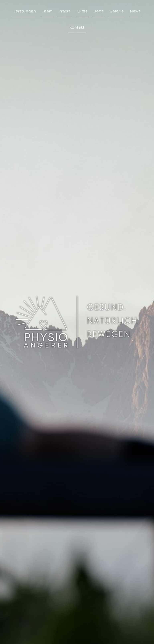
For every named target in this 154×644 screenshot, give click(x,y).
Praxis (65, 11)
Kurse (82, 11)
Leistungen (25, 11)
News (135, 11)
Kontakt (77, 27)
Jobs (99, 11)
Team (47, 11)
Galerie (117, 11)
